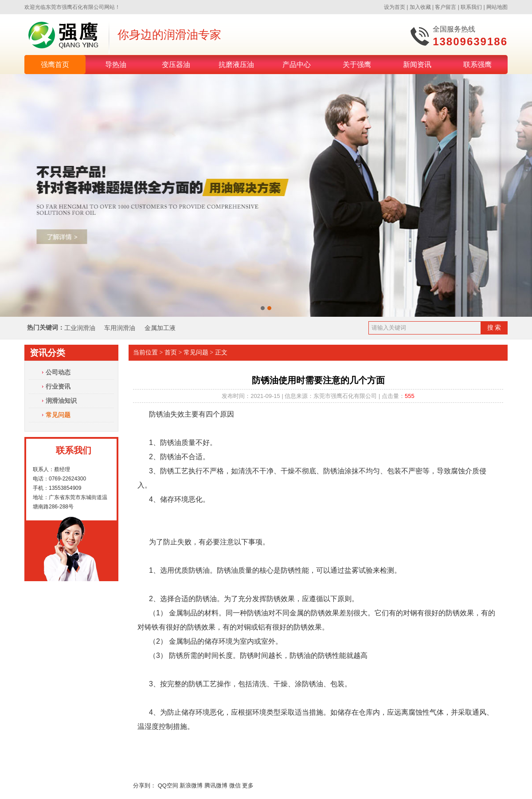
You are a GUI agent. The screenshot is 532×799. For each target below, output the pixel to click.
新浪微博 (191, 785)
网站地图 (497, 7)
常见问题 (58, 415)
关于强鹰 (357, 65)
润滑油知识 (61, 401)
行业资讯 (58, 386)
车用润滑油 (121, 328)
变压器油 (176, 65)
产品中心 (297, 65)
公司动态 (58, 372)
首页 (171, 352)
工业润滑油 (80, 328)
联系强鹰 (477, 65)
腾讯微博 (216, 785)
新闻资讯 (417, 65)
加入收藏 (420, 7)
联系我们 (471, 7)
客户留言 (446, 7)
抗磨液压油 (236, 65)
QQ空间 (168, 785)
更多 (248, 785)
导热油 (116, 65)
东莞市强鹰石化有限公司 (75, 7)
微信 (235, 785)
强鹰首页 (55, 65)
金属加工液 (160, 328)
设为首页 (395, 7)
